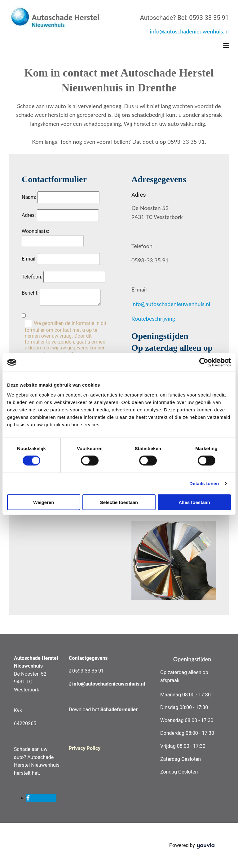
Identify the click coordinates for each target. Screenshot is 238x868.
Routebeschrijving (153, 318)
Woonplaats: (35, 231)
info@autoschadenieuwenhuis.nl (189, 31)
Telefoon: (32, 277)
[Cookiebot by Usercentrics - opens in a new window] (204, 362)
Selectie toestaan (119, 502)
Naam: (29, 197)
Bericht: (30, 293)
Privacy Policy (85, 748)
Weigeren (44, 502)
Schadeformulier (119, 710)
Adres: (29, 215)
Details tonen (204, 483)
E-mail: (30, 259)
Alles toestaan (194, 502)
